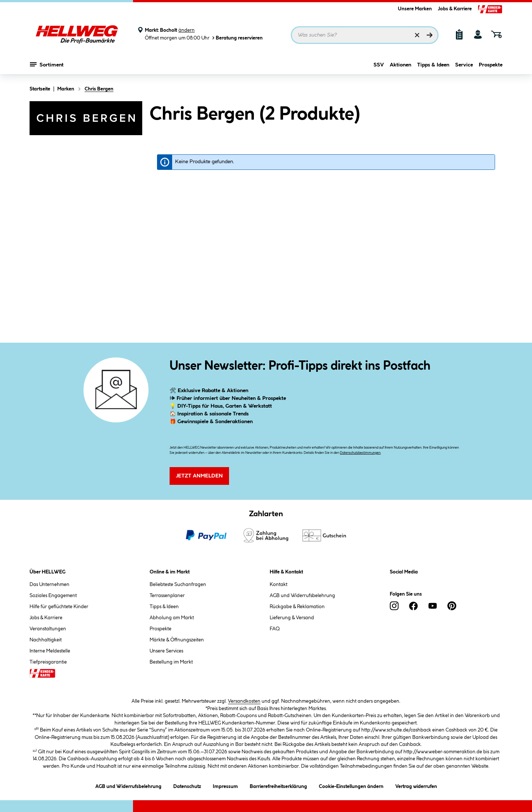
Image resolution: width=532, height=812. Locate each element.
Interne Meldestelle (50, 651)
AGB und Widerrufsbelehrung (302, 596)
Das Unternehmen (50, 585)
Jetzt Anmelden (199, 476)
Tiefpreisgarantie (48, 662)
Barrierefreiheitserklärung (278, 785)
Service (464, 65)
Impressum (225, 785)
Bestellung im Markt (171, 662)
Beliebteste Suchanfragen (178, 585)
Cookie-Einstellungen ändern (351, 785)
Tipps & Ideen (433, 65)
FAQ (275, 629)
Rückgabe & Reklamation (297, 607)
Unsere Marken (415, 9)
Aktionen (400, 65)
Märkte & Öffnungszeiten (177, 640)
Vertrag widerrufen (416, 787)
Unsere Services (166, 651)
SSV (379, 65)
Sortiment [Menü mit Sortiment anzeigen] (47, 65)
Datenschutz (187, 785)
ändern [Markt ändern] (187, 30)
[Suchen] (430, 35)
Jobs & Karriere (455, 9)
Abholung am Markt (172, 618)
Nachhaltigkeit (46, 640)
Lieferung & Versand (292, 618)
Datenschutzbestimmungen (360, 453)
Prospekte (491, 65)
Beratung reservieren (237, 38)
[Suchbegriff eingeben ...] (365, 35)
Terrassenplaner (167, 596)
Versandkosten (244, 701)
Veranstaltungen (48, 629)
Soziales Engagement (53, 596)
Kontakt (279, 585)
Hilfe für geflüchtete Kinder (59, 607)
